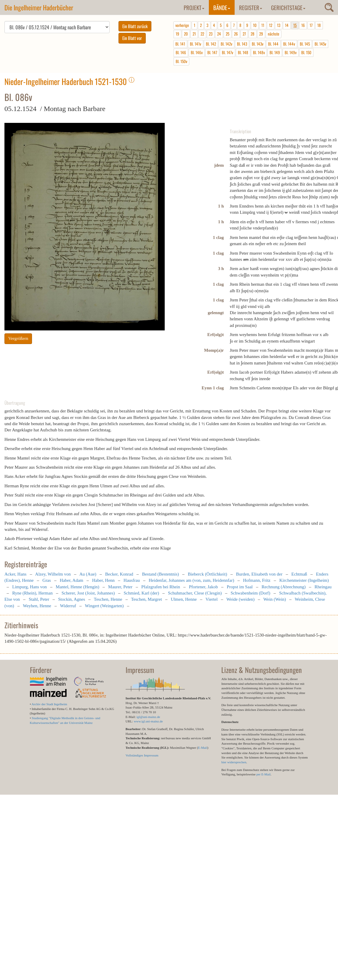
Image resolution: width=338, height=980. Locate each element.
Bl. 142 (211, 44)
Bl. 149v (291, 52)
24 (219, 34)
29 (261, 34)
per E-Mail (263, 774)
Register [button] (251, 7)
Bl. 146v (197, 52)
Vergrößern (18, 340)
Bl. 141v (196, 44)
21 (194, 34)
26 (236, 34)
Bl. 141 (180, 44)
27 (244, 34)
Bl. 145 (305, 44)
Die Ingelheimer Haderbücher (39, 7)
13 (279, 25)
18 (319, 25)
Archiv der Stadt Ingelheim (49, 704)
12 (271, 25)
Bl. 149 (275, 52)
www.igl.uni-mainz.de (148, 721)
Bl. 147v (228, 52)
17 (311, 25)
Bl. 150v (181, 61)
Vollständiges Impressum (142, 755)
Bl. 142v (226, 44)
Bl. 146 (181, 52)
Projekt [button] (194, 7)
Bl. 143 (242, 44)
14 (287, 25)
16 (303, 25)
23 (211, 34)
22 (202, 34)
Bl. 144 (273, 44)
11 (263, 25)
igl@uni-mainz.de (148, 717)
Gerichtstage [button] (288, 7)
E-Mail (202, 748)
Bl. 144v (289, 44)
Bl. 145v (320, 44)
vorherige (182, 25)
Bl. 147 (212, 52)
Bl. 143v (258, 44)
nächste (274, 34)
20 (186, 34)
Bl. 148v (259, 52)
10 (255, 25)
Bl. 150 (306, 52)
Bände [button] (222, 7)
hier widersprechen (234, 762)
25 (228, 34)
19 (177, 34)
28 (253, 34)
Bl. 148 (243, 52)
